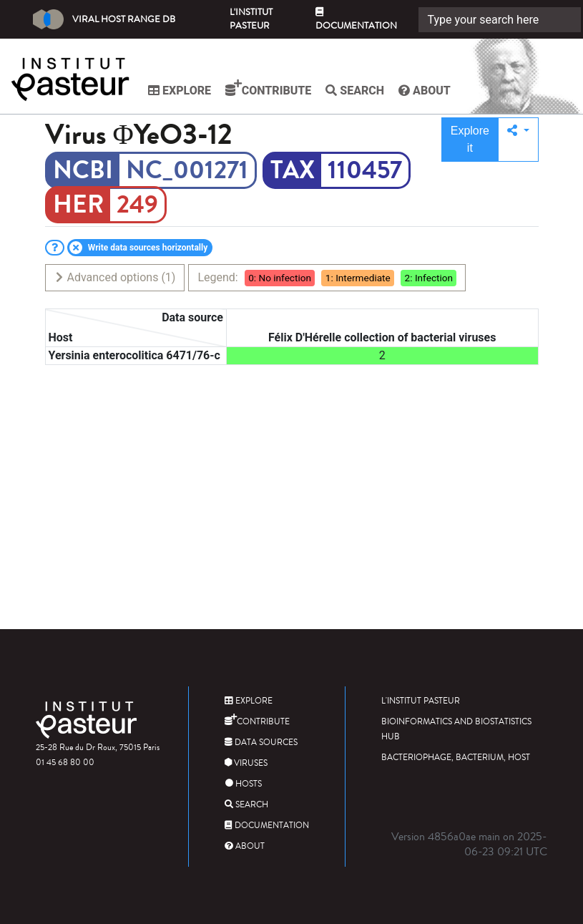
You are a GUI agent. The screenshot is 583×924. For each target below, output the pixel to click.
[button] (518, 140)
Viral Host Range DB (104, 19)
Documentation (356, 20)
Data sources (261, 743)
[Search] (500, 20)
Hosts (243, 784)
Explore (180, 91)
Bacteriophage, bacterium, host (456, 758)
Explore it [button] (470, 139)
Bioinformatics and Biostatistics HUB (456, 729)
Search (355, 91)
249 (137, 205)
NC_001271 (187, 170)
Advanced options (115, 277)
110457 (365, 170)
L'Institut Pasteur (251, 19)
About (425, 91)
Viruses (246, 763)
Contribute (268, 88)
